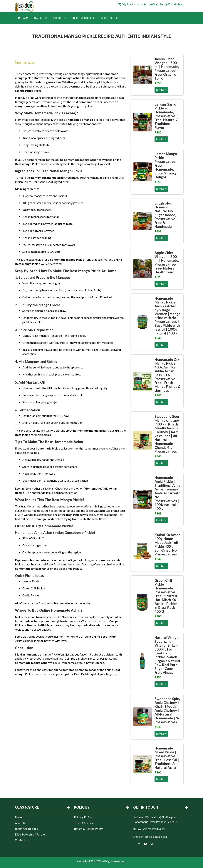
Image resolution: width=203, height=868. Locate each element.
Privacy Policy (83, 817)
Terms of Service (84, 823)
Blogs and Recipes (26, 829)
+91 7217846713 (154, 829)
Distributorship (84, 18)
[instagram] (144, 845)
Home (23, 18)
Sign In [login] (157, 4)
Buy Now (161, 90)
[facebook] (136, 845)
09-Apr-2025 (25, 63)
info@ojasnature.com (154, 837)
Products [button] (59, 18)
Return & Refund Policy (88, 829)
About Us (41, 18)
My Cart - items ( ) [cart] (133, 4)
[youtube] (151, 845)
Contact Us (109, 18)
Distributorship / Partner (30, 834)
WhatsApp (174, 4)
